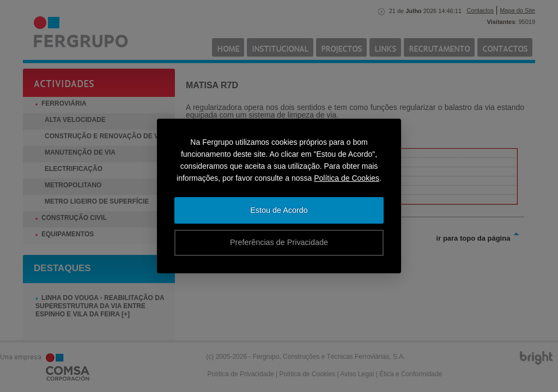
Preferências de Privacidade (279, 242)
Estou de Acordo (279, 210)
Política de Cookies (347, 178)
